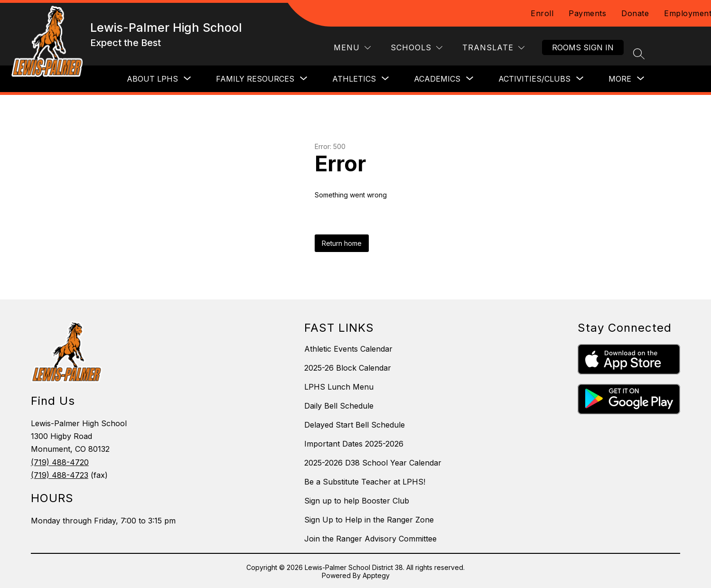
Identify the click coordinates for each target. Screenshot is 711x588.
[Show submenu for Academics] (437, 79)
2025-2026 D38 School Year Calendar (373, 463)
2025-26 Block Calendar (348, 368)
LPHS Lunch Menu (339, 387)
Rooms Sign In (583, 47)
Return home (342, 243)
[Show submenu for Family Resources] (255, 79)
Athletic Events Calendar (348, 349)
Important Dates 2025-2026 (354, 444)
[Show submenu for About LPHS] (152, 79)
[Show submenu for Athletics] (354, 79)
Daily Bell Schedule (339, 406)
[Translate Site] (493, 48)
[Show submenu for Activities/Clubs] (534, 79)
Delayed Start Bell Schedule (355, 425)
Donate (635, 13)
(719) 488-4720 (60, 462)
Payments (587, 13)
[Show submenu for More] (620, 79)
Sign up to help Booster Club (357, 501)
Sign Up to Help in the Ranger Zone (369, 520)
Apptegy (376, 575)
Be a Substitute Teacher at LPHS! (365, 482)
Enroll (542, 13)
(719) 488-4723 (60, 475)
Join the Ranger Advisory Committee (370, 539)
